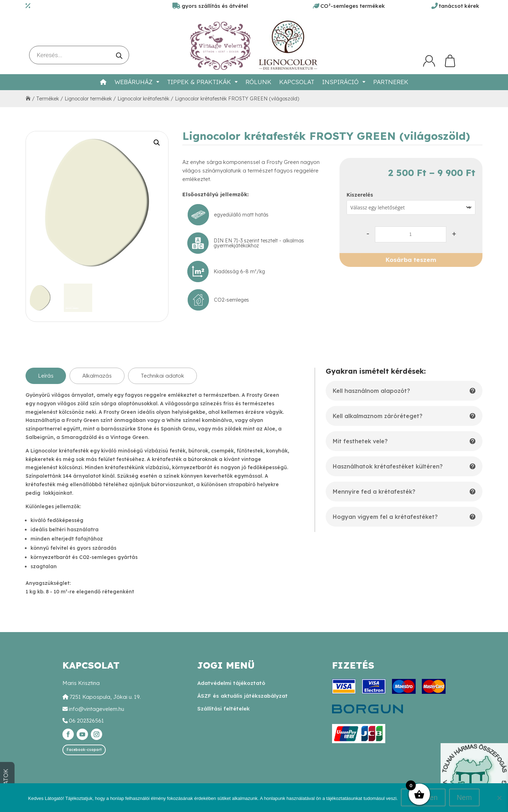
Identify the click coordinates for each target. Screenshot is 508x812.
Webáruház (134, 82)
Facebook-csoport (84, 750)
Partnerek (391, 82)
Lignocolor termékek (88, 99)
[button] (157, 143)
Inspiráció (340, 82)
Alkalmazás (97, 376)
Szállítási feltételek (223, 709)
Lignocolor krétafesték (143, 99)
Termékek (48, 99)
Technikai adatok (162, 376)
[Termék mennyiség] (411, 234)
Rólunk (258, 82)
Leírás (46, 376)
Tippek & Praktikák (199, 82)
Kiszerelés (360, 195)
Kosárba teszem (411, 260)
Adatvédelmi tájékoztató (231, 683)
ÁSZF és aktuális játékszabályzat (242, 696)
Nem (464, 798)
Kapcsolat (297, 82)
